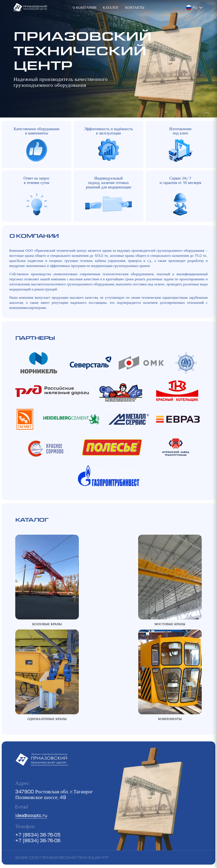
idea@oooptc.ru (31, 815)
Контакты (135, 8)
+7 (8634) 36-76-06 (38, 840)
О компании (85, 8)
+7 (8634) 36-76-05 (38, 835)
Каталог (111, 8)
